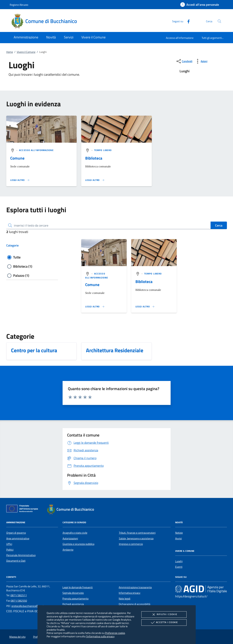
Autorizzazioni (70, 538)
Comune (17, 158)
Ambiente (68, 550)
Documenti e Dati (16, 561)
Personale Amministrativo (21, 555)
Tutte (17, 257)
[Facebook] (187, 21)
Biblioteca (94, 158)
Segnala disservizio (73, 593)
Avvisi (179, 538)
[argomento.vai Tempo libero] (103, 150)
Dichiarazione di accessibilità (134, 604)
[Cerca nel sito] (219, 21)
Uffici (9, 544)
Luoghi (179, 561)
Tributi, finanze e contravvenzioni (137, 533)
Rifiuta (164, 615)
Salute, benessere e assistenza (136, 538)
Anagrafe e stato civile (75, 533)
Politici (10, 550)
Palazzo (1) (21, 275)
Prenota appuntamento (75, 599)
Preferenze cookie (115, 633)
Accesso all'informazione (180, 38)
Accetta (164, 623)
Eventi (179, 567)
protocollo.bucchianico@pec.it (28, 606)
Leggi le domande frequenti (78, 587)
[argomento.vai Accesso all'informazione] (36, 150)
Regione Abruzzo (19, 5)
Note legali (124, 599)
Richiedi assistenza (73, 604)
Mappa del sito (17, 637)
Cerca (219, 225)
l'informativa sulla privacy (100, 636)
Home (10, 52)
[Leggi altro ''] (20, 180)
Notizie (179, 533)
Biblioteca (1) (23, 266)
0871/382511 (19, 595)
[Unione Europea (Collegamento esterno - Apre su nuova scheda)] (23, 509)
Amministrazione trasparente (135, 587)
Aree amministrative (18, 538)
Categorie (12, 245)
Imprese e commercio (131, 544)
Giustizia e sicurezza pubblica (78, 544)
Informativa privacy (130, 593)
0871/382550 (19, 601)
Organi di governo (16, 533)
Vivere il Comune (26, 52)
